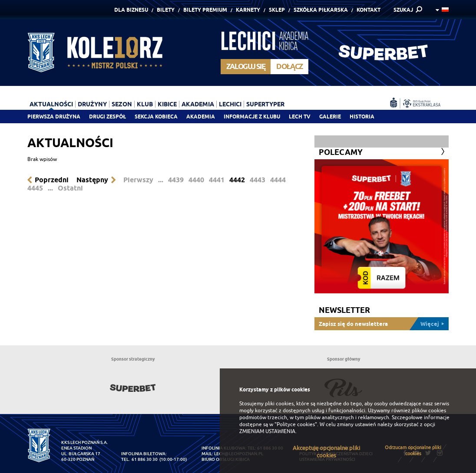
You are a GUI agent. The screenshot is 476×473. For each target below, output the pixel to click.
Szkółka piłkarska (321, 10)
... (161, 180)
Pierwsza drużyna (54, 117)
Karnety (248, 10)
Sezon (122, 104)
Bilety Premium (205, 10)
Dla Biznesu (131, 10)
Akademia (201, 117)
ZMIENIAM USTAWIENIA (267, 431)
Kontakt (369, 10)
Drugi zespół (107, 117)
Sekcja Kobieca (156, 117)
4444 (278, 180)
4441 (217, 180)
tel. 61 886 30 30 (139, 459)
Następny (92, 180)
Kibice (167, 104)
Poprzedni (52, 180)
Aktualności (51, 104)
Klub (145, 104)
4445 (35, 188)
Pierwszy (138, 180)
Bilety (166, 10)
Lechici (230, 104)
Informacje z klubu (252, 117)
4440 (196, 180)
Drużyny (92, 104)
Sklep (277, 10)
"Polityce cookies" (296, 424)
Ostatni (70, 188)
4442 (237, 180)
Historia (362, 117)
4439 (176, 180)
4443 (258, 180)
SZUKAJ (403, 10)
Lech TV (300, 117)
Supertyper (265, 104)
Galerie (330, 117)
